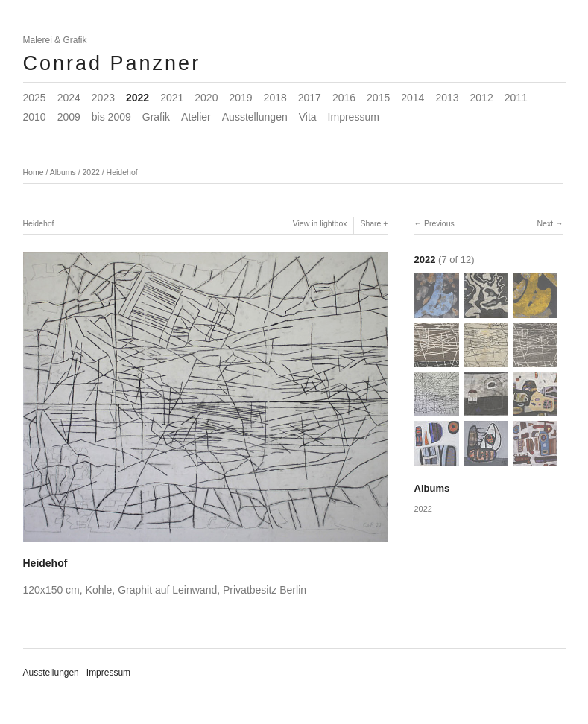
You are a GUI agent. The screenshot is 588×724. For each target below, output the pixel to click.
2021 (172, 98)
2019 (240, 98)
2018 (275, 98)
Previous (439, 223)
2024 (69, 98)
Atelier (196, 117)
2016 (344, 98)
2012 (482, 98)
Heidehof (122, 172)
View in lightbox (320, 223)
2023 (103, 98)
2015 (378, 98)
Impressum (354, 117)
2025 (35, 98)
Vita (308, 117)
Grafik (156, 117)
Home (34, 172)
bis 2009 (111, 117)
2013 (447, 98)
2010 (35, 117)
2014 (412, 98)
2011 (516, 98)
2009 (69, 117)
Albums (63, 172)
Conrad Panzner (112, 63)
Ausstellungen (255, 117)
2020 (206, 98)
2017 (310, 98)
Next (545, 223)
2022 (137, 98)
